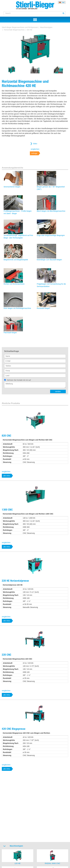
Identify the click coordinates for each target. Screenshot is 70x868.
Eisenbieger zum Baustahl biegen (49, 260)
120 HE (17, 863)
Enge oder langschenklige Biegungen (51, 235)
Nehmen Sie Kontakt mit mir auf (19, 380)
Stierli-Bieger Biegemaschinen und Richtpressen (20, 27)
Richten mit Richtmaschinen (14, 284)
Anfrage (34, 153)
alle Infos (7, 476)
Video (35, 144)
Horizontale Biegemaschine (14, 30)
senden (58, 391)
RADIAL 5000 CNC (53, 863)
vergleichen (35, 149)
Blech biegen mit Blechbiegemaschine (51, 211)
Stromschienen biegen (12, 187)
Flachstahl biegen (10, 333)
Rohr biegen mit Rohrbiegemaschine (17, 308)
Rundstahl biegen (43, 308)
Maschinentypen (46, 27)
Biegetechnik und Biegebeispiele (16, 260)
